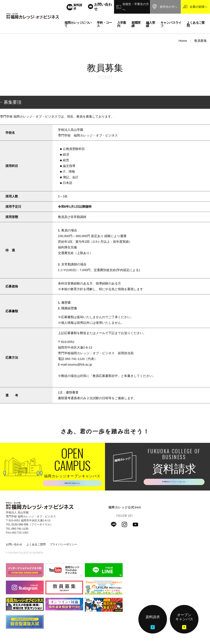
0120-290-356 (20, 527)
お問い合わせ (14, 546)
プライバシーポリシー (63, 546)
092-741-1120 (20, 531)
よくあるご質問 (36, 546)
